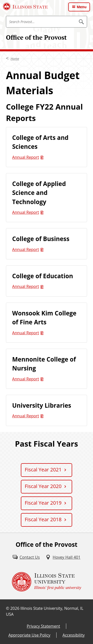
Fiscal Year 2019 (43, 503)
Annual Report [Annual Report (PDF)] (26, 157)
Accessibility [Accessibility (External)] (74, 635)
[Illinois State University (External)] (25, 6)
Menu (82, 7)
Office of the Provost (36, 37)
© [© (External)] (8, 608)
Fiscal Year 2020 (43, 486)
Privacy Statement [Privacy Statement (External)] (43, 626)
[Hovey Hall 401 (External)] (63, 557)
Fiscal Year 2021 (43, 470)
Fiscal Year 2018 (43, 519)
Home (15, 59)
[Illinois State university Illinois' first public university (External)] (47, 582)
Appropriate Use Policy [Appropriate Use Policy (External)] (29, 635)
